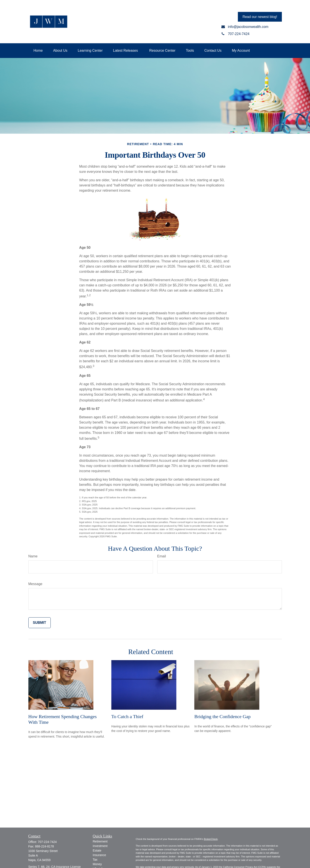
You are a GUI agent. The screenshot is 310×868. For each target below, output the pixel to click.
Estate (97, 850)
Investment (100, 846)
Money (97, 864)
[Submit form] (40, 623)
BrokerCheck (211, 839)
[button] (38, 51)
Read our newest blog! (260, 17)
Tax (95, 860)
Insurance (99, 855)
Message (35, 584)
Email (162, 556)
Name (33, 556)
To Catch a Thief (127, 716)
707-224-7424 (47, 842)
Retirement (100, 841)
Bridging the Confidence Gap (222, 716)
